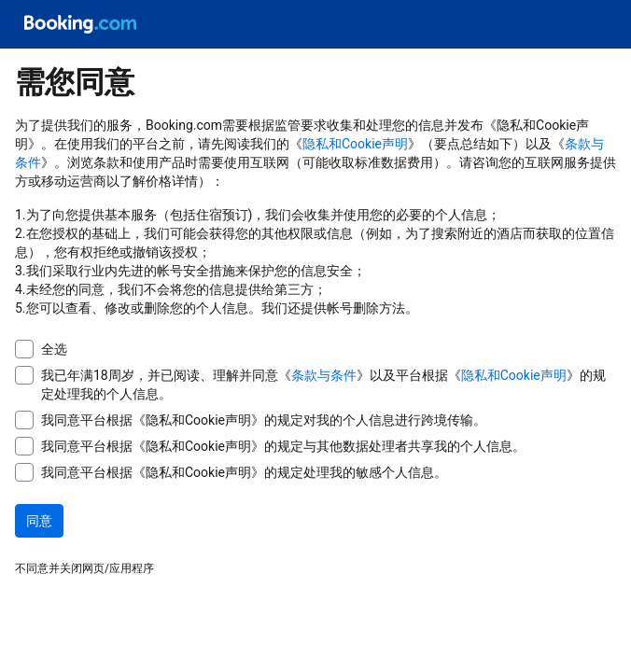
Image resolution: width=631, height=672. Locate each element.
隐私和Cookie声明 (355, 144)
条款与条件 (324, 375)
